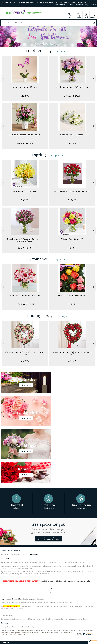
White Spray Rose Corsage (72, 135)
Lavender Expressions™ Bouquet (25, 135)
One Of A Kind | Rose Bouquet (72, 296)
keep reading (34, 498)
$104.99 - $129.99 (25, 304)
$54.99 (72, 143)
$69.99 (25, 200)
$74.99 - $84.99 (72, 96)
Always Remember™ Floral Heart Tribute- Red (72, 353)
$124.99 (72, 304)
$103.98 (25, 96)
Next (94, 78)
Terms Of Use (53, 642)
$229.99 (25, 361)
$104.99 (72, 200)
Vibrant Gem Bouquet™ (72, 239)
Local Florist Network (77, 642)
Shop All (62, 51)
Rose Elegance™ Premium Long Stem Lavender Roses (25, 240)
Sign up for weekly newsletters (49, 482)
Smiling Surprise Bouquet (25, 191)
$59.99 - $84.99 (25, 248)
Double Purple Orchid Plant (25, 87)
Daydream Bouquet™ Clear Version (72, 87)
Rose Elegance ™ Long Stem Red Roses (72, 191)
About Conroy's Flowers (11, 494)
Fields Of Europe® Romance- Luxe (25, 296)
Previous (3, 78)
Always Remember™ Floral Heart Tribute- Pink (25, 353)
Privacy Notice (64, 642)
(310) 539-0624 (10, 2)
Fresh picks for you (49, 471)
